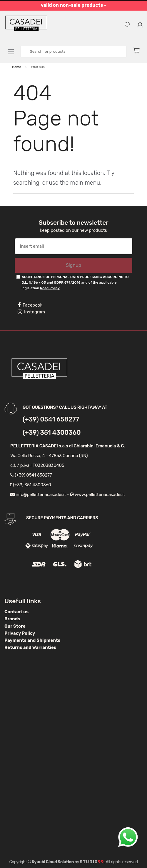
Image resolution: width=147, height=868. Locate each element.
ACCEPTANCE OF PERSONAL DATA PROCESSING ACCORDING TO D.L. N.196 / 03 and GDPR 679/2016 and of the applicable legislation (75, 283)
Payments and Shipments (32, 640)
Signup (73, 265)
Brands (12, 619)
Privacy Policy (20, 633)
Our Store (15, 626)
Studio (92, 862)
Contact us (16, 612)
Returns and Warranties (30, 647)
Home (17, 67)
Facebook (30, 305)
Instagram (31, 312)
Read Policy (50, 288)
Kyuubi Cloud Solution (53, 862)
